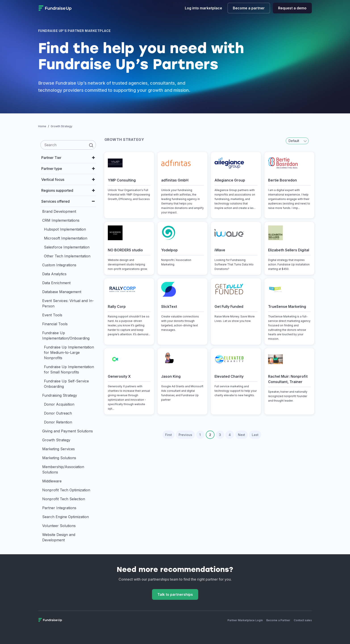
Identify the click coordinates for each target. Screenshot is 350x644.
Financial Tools (55, 324)
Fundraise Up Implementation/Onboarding (66, 336)
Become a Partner (278, 620)
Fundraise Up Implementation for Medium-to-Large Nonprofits (69, 352)
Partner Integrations (59, 508)
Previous (185, 435)
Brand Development (59, 211)
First (169, 435)
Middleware (52, 481)
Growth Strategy (56, 440)
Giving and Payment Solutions (68, 431)
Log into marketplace (203, 8)
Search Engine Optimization (66, 517)
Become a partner (249, 8)
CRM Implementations (61, 220)
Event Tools (52, 315)
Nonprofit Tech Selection (64, 499)
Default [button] (298, 141)
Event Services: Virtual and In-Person (68, 303)
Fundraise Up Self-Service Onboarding (66, 384)
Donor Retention (58, 422)
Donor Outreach (58, 413)
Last (255, 435)
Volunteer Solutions (59, 526)
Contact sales (303, 620)
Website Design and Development (59, 537)
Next (242, 435)
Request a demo (292, 8)
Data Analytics (54, 274)
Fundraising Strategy (60, 395)
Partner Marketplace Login (245, 620)
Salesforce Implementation (67, 247)
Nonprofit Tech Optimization (66, 490)
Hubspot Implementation (65, 229)
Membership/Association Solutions (63, 469)
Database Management (62, 292)
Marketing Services (58, 449)
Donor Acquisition (59, 404)
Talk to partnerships (175, 594)
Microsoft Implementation (66, 238)
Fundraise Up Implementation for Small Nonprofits (69, 369)
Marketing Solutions (59, 458)
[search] (68, 145)
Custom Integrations (59, 265)
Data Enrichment (56, 283)
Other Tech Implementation (67, 256)
